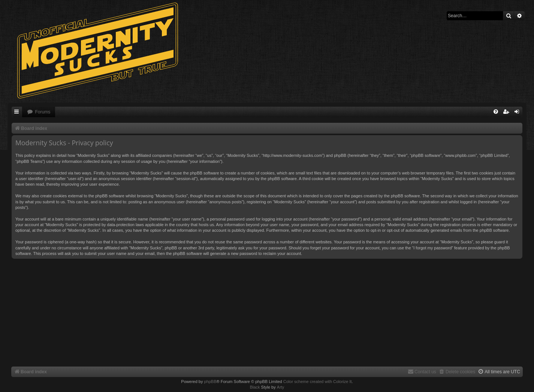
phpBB (210, 382)
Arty (281, 387)
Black (255, 387)
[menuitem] (39, 112)
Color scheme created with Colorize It (318, 382)
